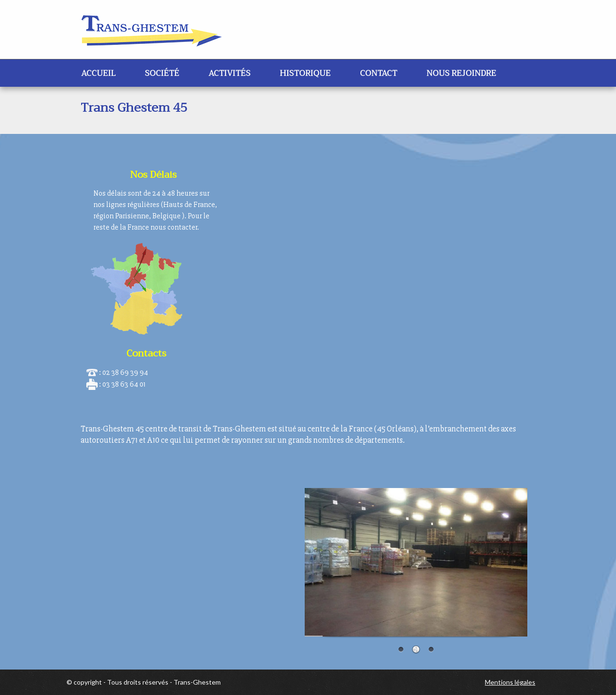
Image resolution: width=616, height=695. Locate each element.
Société (162, 73)
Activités (229, 73)
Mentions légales (510, 682)
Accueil (98, 73)
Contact (379, 73)
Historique (305, 73)
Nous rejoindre (461, 73)
